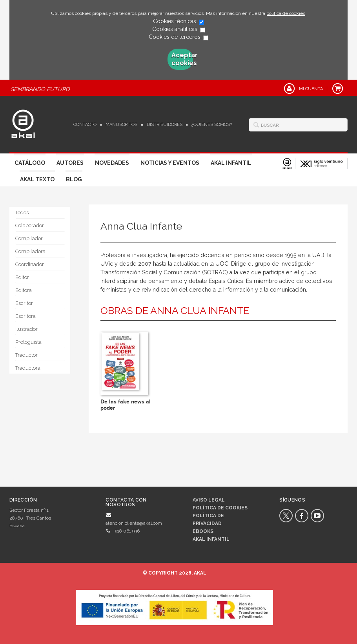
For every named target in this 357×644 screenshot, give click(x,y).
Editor (22, 277)
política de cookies (286, 13)
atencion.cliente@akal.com (134, 523)
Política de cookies (220, 508)
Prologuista (28, 342)
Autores (70, 163)
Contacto (85, 125)
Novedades (112, 163)
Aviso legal (209, 500)
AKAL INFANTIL (211, 539)
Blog (74, 179)
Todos (22, 213)
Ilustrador (26, 329)
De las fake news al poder (126, 405)
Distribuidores (165, 125)
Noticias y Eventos (170, 163)
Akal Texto (37, 179)
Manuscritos (121, 125)
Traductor (26, 355)
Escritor (24, 303)
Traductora (28, 368)
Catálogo (30, 163)
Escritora (25, 316)
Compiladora (30, 251)
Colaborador (30, 225)
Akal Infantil (231, 163)
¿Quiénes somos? (212, 125)
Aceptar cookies (182, 59)
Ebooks (203, 531)
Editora (24, 290)
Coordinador (30, 264)
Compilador (29, 238)
